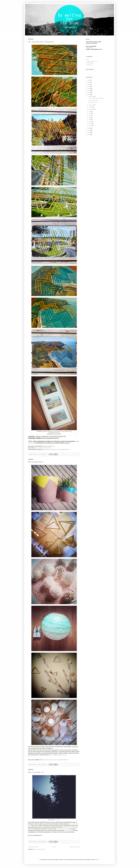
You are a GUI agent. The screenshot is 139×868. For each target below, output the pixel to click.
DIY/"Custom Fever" (36, 462)
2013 (89, 128)
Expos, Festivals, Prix (92, 61)
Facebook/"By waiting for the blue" (52, 450)
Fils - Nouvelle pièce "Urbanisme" (41, 42)
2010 (89, 134)
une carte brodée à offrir (63, 829)
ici (57, 438)
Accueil (54, 847)
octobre (91, 107)
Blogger (97, 860)
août (90, 111)
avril (90, 119)
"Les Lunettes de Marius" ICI (43, 448)
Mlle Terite (52, 755)
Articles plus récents (33, 847)
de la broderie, (68, 831)
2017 (89, 88)
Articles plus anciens (75, 847)
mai (90, 117)
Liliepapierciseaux (61, 755)
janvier (90, 126)
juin (90, 115)
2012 (89, 130)
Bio (88, 59)
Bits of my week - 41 (36, 772)
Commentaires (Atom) (40, 849)
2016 (89, 91)
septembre (91, 109)
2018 (89, 86)
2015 (89, 93)
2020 (89, 82)
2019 (89, 84)
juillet (90, 113)
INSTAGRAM (66, 450)
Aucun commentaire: (42, 454)
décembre (91, 96)
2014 (89, 95)
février (90, 124)
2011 (89, 132)
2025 (89, 80)
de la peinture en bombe (69, 827)
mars (90, 121)
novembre (91, 105)
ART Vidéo (90, 65)
